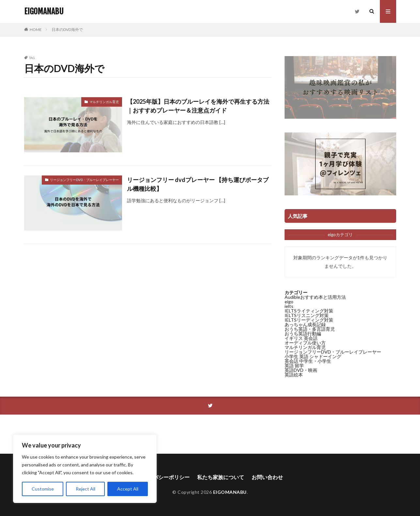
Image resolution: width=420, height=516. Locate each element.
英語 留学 (294, 365)
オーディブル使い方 (305, 343)
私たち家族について (221, 477)
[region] (85, 469)
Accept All (128, 489)
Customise (43, 489)
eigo (289, 302)
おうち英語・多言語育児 (310, 329)
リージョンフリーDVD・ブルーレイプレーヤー (84, 180)
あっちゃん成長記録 (305, 324)
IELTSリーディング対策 (309, 320)
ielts (289, 306)
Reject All (86, 489)
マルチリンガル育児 (104, 102)
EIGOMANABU (44, 11)
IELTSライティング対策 (309, 311)
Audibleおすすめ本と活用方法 (315, 297)
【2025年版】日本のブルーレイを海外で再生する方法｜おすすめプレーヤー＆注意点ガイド (198, 106)
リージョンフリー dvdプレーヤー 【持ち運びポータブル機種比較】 (198, 184)
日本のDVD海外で (67, 30)
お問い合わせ (267, 477)
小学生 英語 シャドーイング (313, 356)
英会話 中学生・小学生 (308, 361)
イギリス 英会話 (301, 338)
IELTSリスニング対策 (307, 315)
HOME (36, 30)
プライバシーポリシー (163, 477)
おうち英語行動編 (303, 334)
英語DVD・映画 (301, 370)
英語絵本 (294, 375)
